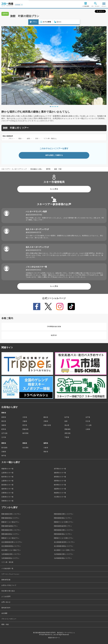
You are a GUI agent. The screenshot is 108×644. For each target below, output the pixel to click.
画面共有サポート (54, 638)
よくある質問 (6, 596)
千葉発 (67, 437)
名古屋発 (25, 448)
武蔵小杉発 (47, 425)
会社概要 (4, 613)
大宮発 (25, 417)
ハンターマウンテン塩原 (36, 211)
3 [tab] (55, 107)
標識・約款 (5, 624)
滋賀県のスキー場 (60, 489)
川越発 (25, 421)
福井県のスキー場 (7, 489)
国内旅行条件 (6, 608)
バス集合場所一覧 (7, 568)
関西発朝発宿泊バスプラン (63, 534)
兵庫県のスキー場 (7, 493)
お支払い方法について (9, 585)
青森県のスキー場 (7, 469)
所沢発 (25, 425)
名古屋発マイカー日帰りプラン (64, 550)
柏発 (66, 421)
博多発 (46, 452)
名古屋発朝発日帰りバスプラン (12, 542)
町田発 (4, 429)
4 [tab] (57, 107)
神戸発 (4, 456)
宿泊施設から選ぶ (36, 169)
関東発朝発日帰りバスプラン (11, 514)
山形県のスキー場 (7, 473)
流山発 (67, 425)
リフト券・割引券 (7, 562)
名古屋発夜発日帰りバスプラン (64, 542)
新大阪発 (4, 448)
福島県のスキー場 (60, 473)
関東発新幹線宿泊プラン (10, 526)
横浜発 (46, 417)
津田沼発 (67, 433)
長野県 (48, 169)
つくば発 (88, 425)
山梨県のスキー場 (7, 481)
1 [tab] (51, 107)
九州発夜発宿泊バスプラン (63, 558)
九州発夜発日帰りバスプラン (64, 554)
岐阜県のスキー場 (60, 485)
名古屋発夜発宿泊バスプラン (64, 546)
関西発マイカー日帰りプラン (64, 538)
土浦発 (88, 429)
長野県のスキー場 (60, 481)
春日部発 (25, 433)
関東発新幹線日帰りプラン (63, 526)
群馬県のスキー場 (60, 477)
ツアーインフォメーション (10, 574)
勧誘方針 (54, 335)
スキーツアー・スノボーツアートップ (14, 169)
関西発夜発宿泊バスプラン (10, 534)
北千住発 (4, 433)
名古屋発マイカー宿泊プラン (11, 550)
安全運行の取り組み (8, 591)
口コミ (30, 22)
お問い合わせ (6, 602)
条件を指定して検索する (54, 155)
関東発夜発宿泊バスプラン (63, 518)
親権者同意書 (6, 580)
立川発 (4, 437)
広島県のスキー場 (7, 497)
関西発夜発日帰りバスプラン (64, 530)
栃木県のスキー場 (7, 477)
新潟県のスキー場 (7, 485)
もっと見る (54, 189)
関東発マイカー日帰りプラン (64, 522)
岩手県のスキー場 (60, 469)
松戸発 (67, 417)
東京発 (4, 421)
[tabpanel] (54, 66)
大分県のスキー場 (60, 497)
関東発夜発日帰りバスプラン (64, 514)
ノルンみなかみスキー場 (36, 267)
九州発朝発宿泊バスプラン (10, 558)
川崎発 (46, 421)
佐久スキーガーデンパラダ (37, 229)
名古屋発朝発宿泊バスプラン (11, 546)
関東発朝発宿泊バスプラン (10, 518)
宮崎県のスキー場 (7, 501)
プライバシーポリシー (9, 619)
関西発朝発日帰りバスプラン (11, 530)
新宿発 (4, 417)
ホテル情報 (17, 22)
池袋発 (4, 425)
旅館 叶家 (58, 169)
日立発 (88, 421)
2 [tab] (53, 107)
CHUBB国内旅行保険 (54, 327)
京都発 (4, 452)
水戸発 (88, 417)
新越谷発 (25, 429)
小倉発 (46, 448)
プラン (5, 22)
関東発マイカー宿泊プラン (10, 522)
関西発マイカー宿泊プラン (10, 538)
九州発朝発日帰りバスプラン (11, 554)
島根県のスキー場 (60, 493)
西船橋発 (67, 429)
